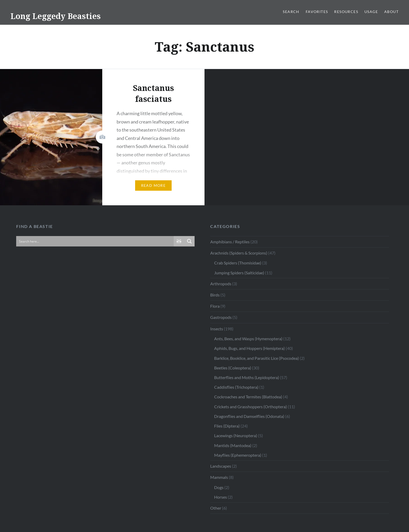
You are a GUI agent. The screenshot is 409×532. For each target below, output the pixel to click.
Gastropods (221, 317)
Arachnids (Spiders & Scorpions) (239, 253)
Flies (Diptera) (227, 426)
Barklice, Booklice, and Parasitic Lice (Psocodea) (257, 358)
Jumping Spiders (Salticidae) (239, 273)
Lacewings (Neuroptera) (236, 435)
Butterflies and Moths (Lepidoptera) (247, 377)
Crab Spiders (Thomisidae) (238, 263)
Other (216, 508)
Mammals (219, 477)
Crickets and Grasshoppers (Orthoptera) (251, 407)
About (391, 12)
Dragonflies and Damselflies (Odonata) (249, 416)
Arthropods (221, 284)
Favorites (317, 12)
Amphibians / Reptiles (230, 242)
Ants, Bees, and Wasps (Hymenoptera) (248, 339)
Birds (215, 295)
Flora (215, 306)
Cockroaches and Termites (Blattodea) (248, 397)
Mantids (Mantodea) (233, 445)
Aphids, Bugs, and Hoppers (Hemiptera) (249, 348)
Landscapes (221, 466)
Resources (346, 12)
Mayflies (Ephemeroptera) (238, 455)
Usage (371, 12)
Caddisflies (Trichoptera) (236, 387)
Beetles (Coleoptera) (233, 368)
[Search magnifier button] (189, 241)
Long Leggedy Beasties (56, 16)
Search (291, 12)
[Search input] (95, 241)
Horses (221, 497)
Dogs (219, 487)
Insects (217, 329)
